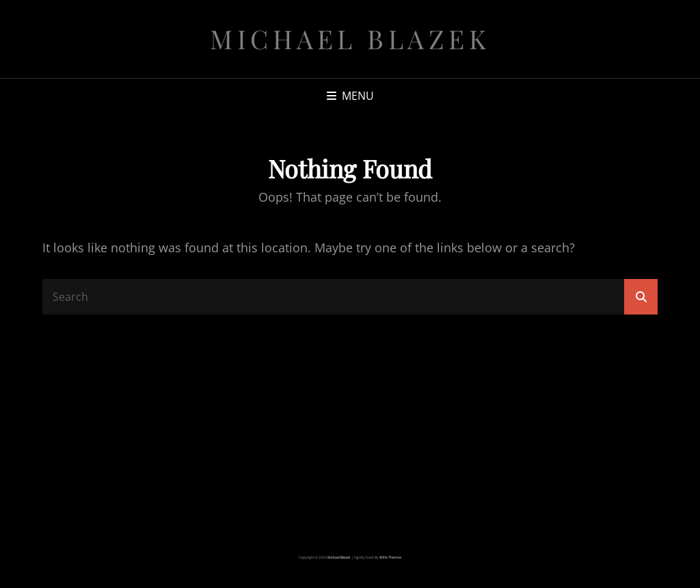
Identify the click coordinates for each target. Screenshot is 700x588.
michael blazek (350, 39)
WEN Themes (390, 557)
